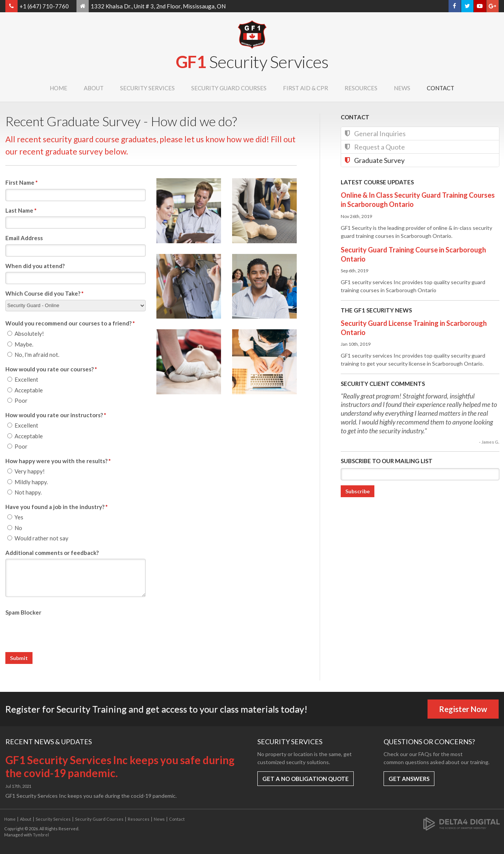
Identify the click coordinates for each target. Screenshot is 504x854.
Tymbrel (41, 835)
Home (59, 88)
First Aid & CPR (306, 88)
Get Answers (409, 779)
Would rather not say (38, 538)
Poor (17, 400)
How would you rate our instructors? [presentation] (56, 415)
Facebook (454, 6)
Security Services (147, 88)
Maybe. (20, 344)
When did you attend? (35, 266)
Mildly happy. (28, 482)
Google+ (492, 6)
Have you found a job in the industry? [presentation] (57, 507)
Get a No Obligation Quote (306, 779)
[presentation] (63, 633)
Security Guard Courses (229, 88)
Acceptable (25, 390)
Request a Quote (380, 147)
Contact (441, 88)
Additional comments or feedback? (52, 553)
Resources (361, 88)
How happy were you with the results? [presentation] (58, 461)
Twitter (467, 6)
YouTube (480, 6)
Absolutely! (26, 333)
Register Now (463, 709)
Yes (15, 517)
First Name (22, 182)
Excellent (23, 379)
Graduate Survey (379, 160)
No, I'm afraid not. (33, 355)
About (94, 88)
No (15, 528)
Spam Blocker (23, 612)
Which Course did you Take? (45, 293)
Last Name (21, 210)
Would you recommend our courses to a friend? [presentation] (70, 323)
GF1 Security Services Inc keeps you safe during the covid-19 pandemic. (120, 766)
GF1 (252, 62)
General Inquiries (380, 133)
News (402, 88)
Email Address (24, 238)
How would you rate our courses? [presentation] (51, 369)
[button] (189, 210)
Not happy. (24, 492)
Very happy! (26, 471)
